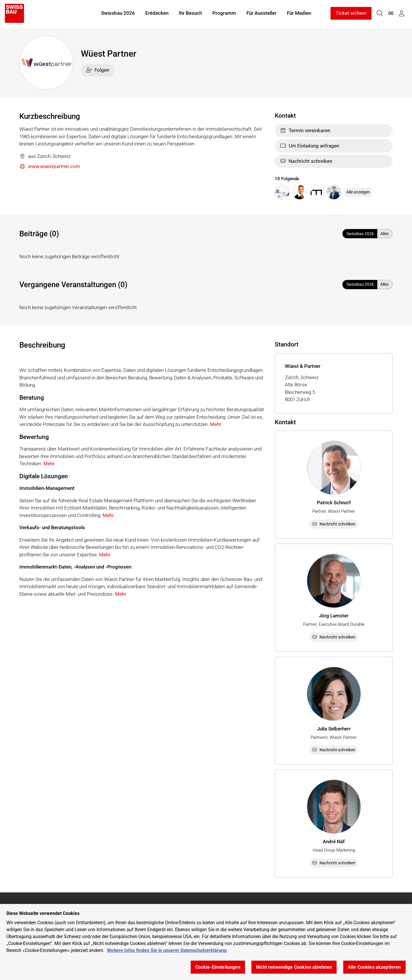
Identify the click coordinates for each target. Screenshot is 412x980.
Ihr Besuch (190, 14)
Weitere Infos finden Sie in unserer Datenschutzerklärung (167, 950)
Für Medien (299, 14)
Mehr (108, 515)
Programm (224, 14)
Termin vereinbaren (305, 130)
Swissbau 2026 (118, 14)
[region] (206, 942)
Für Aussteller (261, 14)
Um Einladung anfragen (310, 146)
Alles (384, 234)
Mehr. (216, 424)
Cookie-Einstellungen (218, 967)
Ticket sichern (351, 14)
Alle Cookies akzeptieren (374, 967)
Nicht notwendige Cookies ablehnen (294, 967)
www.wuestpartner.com (50, 167)
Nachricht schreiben (306, 161)
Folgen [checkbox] (98, 70)
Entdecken (157, 14)
